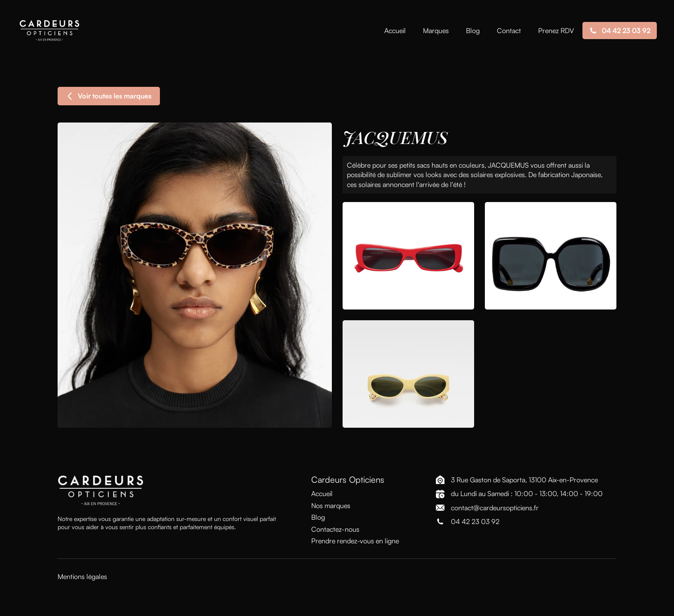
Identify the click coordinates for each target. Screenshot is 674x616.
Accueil (395, 31)
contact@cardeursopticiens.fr (495, 508)
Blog (473, 31)
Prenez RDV (556, 31)
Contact (509, 31)
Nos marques (331, 506)
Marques (436, 31)
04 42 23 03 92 (475, 521)
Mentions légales (82, 576)
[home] (49, 31)
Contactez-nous (335, 529)
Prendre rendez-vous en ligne (355, 541)
